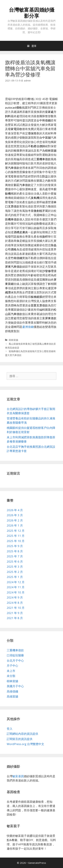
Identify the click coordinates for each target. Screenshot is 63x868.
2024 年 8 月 (15, 603)
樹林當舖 (13, 340)
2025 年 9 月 (15, 546)
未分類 (11, 676)
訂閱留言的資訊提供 (20, 739)
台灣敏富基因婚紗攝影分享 (32, 13)
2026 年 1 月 (15, 525)
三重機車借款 (15, 650)
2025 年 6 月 (15, 561)
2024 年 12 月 (16, 582)
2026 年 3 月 (15, 515)
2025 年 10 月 (16, 541)
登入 (10, 729)
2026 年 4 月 (15, 510)
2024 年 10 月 (16, 592)
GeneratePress (37, 863)
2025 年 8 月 (15, 551)
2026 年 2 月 (15, 520)
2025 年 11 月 (16, 536)
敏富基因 (18, 776)
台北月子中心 (15, 660)
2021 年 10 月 (16, 608)
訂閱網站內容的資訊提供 (22, 734)
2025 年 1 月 (15, 577)
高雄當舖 (12, 696)
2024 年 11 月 (16, 587)
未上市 (11, 671)
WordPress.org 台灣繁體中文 (25, 744)
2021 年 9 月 (15, 613)
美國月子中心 (15, 686)
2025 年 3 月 (15, 567)
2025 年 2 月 (15, 572)
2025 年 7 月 (15, 556)
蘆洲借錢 (28, 327)
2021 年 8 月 (15, 618)
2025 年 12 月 (16, 531)
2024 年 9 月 (15, 597)
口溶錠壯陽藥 (15, 655)
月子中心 (12, 666)
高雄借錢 (12, 691)
